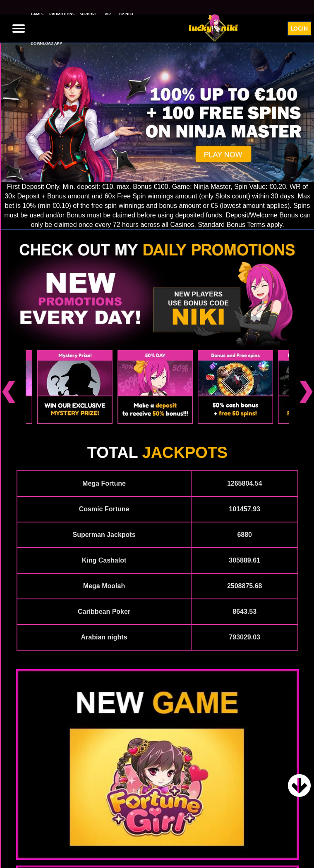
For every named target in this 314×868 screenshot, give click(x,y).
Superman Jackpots (104, 535)
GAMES (37, 14)
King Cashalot (104, 560)
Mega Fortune (104, 483)
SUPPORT (88, 14)
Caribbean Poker (104, 612)
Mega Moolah (104, 586)
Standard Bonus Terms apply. (241, 225)
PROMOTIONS (62, 14)
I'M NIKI (126, 14)
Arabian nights (104, 637)
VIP (108, 14)
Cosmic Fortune (104, 509)
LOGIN (299, 29)
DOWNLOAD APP (46, 44)
